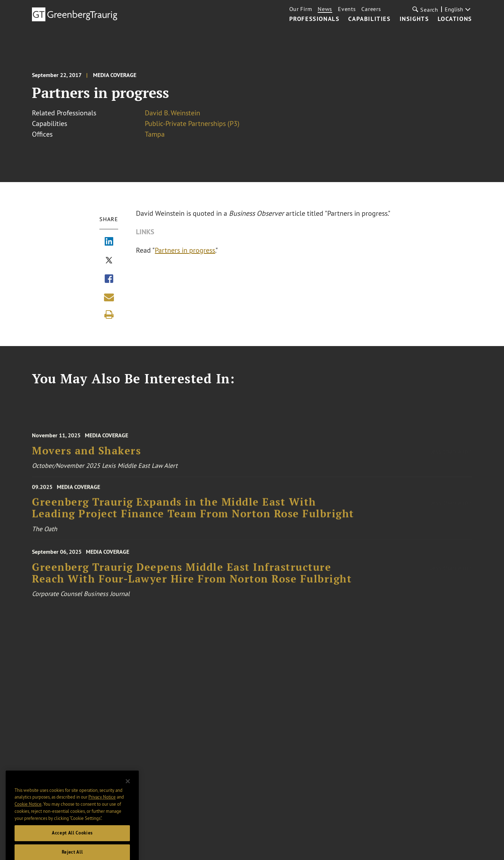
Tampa (155, 134)
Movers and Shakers (86, 454)
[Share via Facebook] (109, 279)
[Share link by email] (109, 297)
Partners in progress (185, 250)
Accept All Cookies (72, 840)
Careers (371, 9)
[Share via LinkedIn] (109, 242)
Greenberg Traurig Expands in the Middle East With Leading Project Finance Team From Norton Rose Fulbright (193, 511)
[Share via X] (109, 261)
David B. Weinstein (172, 113)
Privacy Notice (102, 805)
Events (347, 9)
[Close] (128, 789)
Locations (455, 19)
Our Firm (301, 9)
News (325, 9)
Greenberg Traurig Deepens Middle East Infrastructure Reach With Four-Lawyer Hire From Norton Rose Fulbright (192, 577)
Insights (414, 19)
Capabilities (369, 19)
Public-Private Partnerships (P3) (192, 123)
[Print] (109, 314)
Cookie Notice (28, 811)
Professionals (314, 19)
